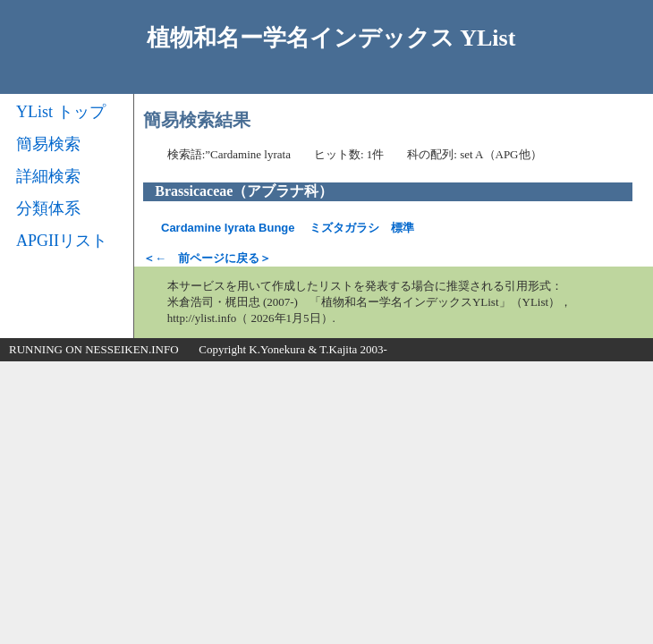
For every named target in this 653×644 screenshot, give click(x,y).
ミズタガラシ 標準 (288, 228)
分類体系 (48, 208)
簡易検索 (48, 144)
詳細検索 (48, 176)
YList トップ (61, 112)
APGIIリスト (62, 241)
